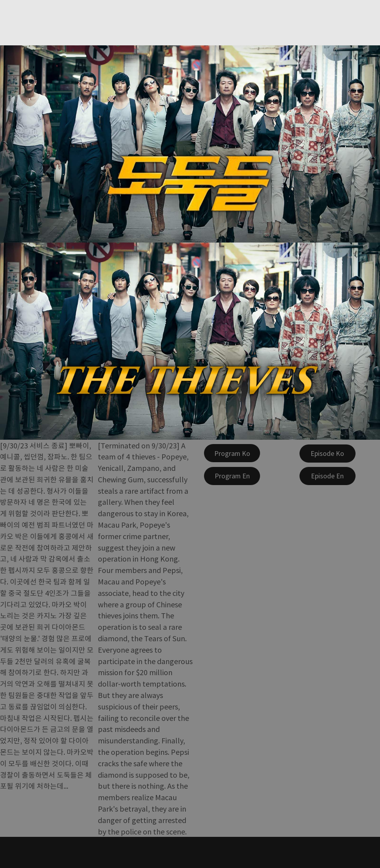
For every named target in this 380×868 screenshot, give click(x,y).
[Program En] (232, 476)
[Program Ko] (232, 453)
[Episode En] (328, 476)
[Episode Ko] (328, 454)
